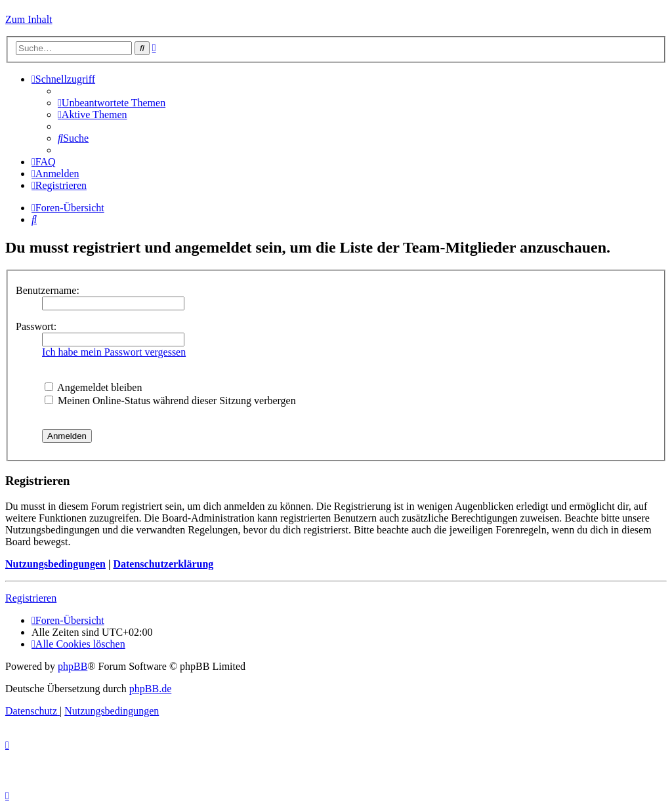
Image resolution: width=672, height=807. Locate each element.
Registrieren (31, 598)
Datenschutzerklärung (163, 564)
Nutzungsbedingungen (55, 564)
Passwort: (36, 326)
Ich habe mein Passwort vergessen (114, 352)
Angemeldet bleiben (93, 387)
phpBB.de (150, 689)
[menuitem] (112, 103)
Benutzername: (48, 290)
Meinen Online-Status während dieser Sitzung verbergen (170, 401)
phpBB (73, 666)
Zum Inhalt (29, 19)
